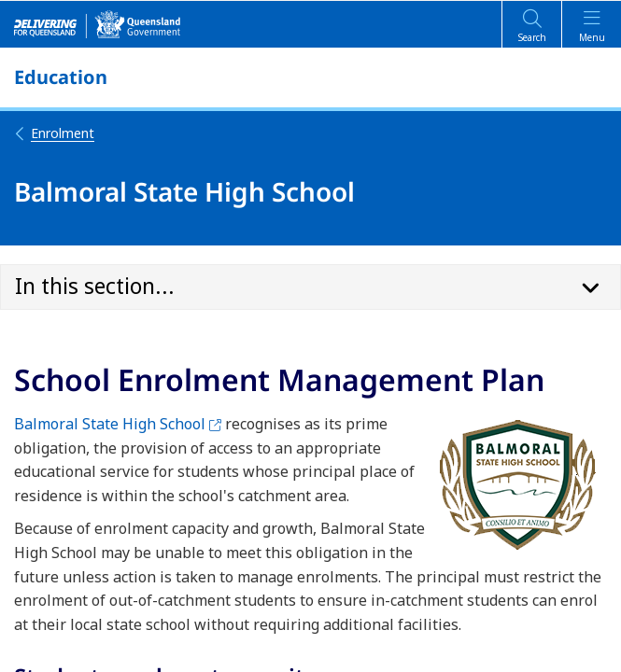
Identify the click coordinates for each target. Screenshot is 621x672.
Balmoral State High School (118, 424)
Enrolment (54, 133)
